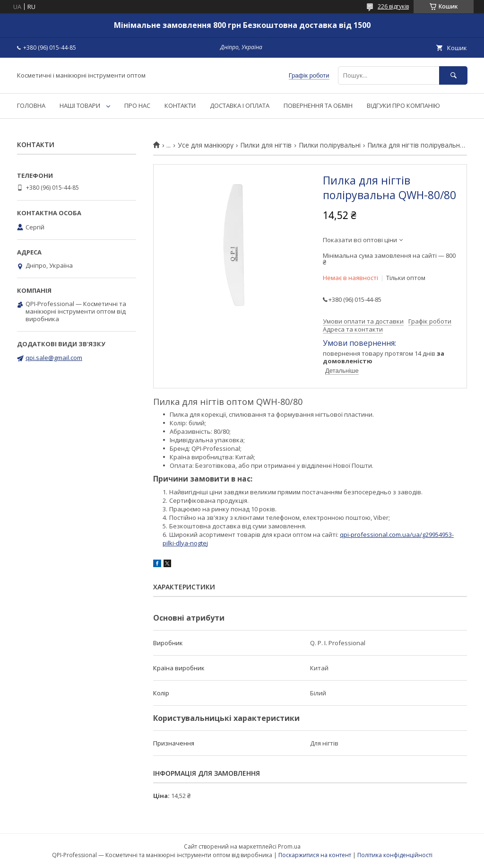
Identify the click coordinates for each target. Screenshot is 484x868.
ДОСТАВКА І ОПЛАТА (240, 105)
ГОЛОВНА (31, 105)
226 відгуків (393, 6)
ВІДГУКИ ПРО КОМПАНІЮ (403, 105)
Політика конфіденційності (395, 855)
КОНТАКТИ (180, 105)
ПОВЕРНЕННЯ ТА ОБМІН (318, 105)
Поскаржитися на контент (315, 855)
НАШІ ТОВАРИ (80, 105)
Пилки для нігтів (266, 145)
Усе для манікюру (206, 145)
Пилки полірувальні (330, 145)
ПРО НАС (137, 105)
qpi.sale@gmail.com (54, 358)
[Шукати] (453, 75)
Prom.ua (289, 846)
